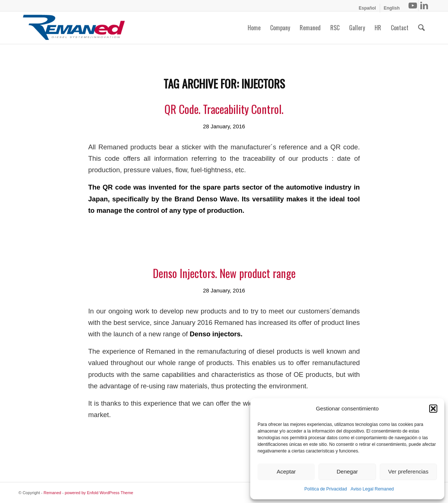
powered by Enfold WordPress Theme (99, 493)
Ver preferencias (408, 471)
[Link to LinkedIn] (424, 6)
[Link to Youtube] (413, 6)
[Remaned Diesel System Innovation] (74, 28)
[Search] (421, 28)
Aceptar (286, 471)
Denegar (347, 471)
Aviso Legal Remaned (372, 489)
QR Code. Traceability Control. (224, 109)
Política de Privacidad (326, 489)
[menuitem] (368, 8)
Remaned (52, 493)
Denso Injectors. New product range (224, 273)
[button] (433, 409)
